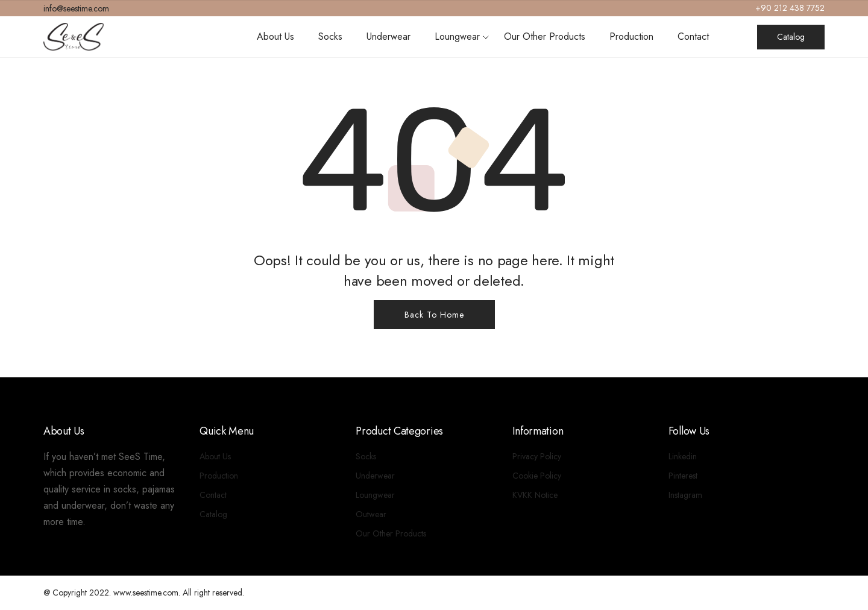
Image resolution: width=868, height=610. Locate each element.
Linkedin (683, 456)
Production (631, 36)
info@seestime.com (76, 8)
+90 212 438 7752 (790, 8)
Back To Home (434, 315)
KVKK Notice (535, 495)
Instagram (685, 495)
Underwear (388, 36)
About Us (275, 36)
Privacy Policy (537, 456)
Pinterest (683, 476)
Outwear (371, 514)
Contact (693, 36)
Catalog (791, 37)
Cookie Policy (537, 476)
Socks (330, 36)
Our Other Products (545, 36)
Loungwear (457, 36)
